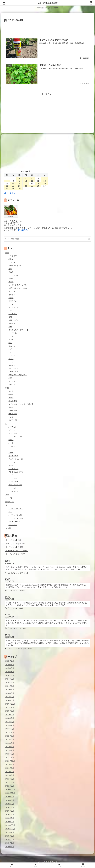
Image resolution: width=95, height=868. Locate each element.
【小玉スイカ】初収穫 (14, 547)
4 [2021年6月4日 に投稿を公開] (32, 178)
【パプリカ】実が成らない (16, 544)
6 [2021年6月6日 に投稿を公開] (45, 178)
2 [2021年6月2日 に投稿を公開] (19, 178)
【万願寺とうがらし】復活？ (17, 551)
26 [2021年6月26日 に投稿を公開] (38, 186)
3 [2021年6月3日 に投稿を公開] (26, 178)
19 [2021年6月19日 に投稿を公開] (38, 184)
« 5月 (6, 193)
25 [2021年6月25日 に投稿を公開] (32, 186)
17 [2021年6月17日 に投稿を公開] (26, 184)
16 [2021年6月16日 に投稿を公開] (19, 184)
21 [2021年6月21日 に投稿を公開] (7, 186)
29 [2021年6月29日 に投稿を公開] (13, 188)
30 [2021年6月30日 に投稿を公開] (19, 188)
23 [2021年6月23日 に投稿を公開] (19, 186)
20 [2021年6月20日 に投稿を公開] (45, 184)
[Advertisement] (47, 29)
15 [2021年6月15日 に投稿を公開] (13, 184)
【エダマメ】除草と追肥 (15, 554)
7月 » (12, 193)
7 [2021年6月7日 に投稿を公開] (7, 181)
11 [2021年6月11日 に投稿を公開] (32, 181)
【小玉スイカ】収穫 (13, 540)
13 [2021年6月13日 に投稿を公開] (45, 181)
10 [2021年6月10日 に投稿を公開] (26, 181)
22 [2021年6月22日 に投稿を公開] (13, 186)
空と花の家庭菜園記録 (47, 3)
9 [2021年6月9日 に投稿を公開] (19, 181)
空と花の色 (22, 230)
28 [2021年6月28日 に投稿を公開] (7, 188)
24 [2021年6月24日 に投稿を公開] (26, 186)
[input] (47, 239)
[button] (89, 239)
